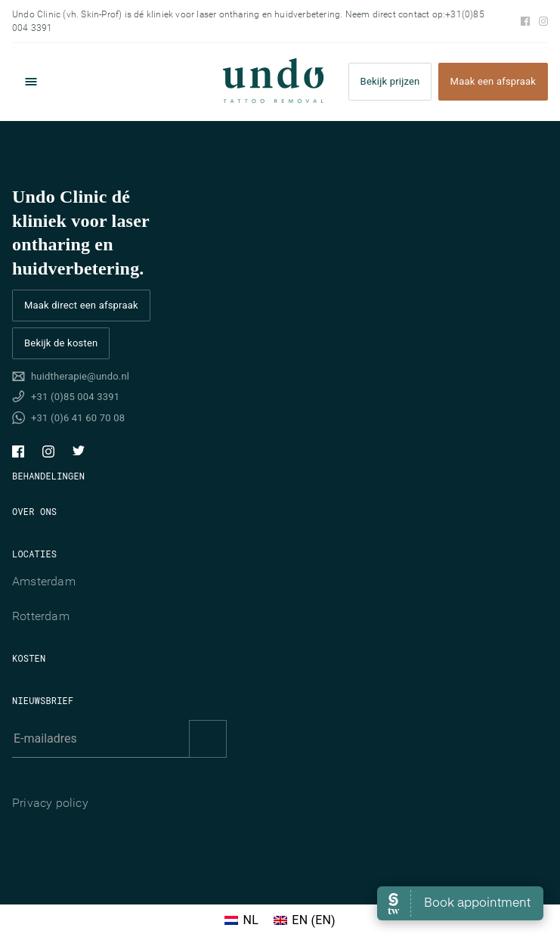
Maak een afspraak (493, 82)
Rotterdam (41, 616)
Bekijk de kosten (61, 343)
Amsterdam (44, 581)
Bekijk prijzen (390, 82)
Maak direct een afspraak (81, 305)
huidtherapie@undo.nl (80, 376)
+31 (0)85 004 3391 (75, 397)
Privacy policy (50, 803)
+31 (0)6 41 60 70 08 (78, 418)
